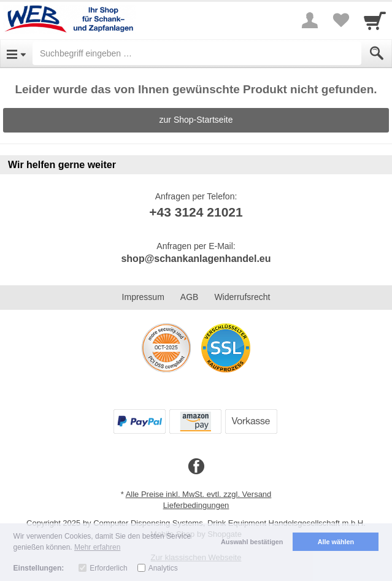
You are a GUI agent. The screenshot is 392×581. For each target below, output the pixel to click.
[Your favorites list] (340, 20)
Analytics (163, 568)
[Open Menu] (16, 53)
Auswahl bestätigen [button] (252, 542)
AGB (190, 297)
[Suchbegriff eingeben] (197, 53)
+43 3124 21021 (196, 212)
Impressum (143, 297)
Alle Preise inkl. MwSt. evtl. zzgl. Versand (199, 494)
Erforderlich (108, 568)
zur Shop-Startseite (196, 120)
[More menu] (310, 20)
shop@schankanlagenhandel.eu (196, 259)
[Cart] (375, 20)
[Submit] (377, 53)
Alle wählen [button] (336, 542)
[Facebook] (196, 467)
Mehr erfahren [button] (97, 547)
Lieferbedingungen (196, 505)
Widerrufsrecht (242, 297)
